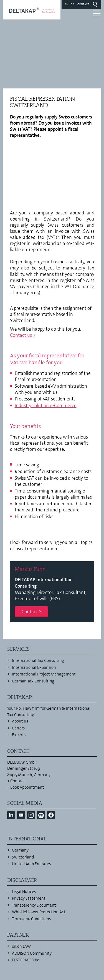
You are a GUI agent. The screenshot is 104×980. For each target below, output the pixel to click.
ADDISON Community (32, 953)
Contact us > (23, 335)
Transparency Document (34, 905)
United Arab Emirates (31, 864)
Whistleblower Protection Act (39, 912)
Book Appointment (27, 787)
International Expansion (34, 667)
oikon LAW (21, 946)
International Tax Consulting (38, 660)
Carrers (18, 728)
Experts (19, 735)
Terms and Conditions (31, 919)
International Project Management (44, 674)
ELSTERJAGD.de (26, 960)
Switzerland (23, 857)
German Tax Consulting (33, 681)
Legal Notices (24, 892)
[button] (11, 815)
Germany (20, 850)
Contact (83, 4)
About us (20, 721)
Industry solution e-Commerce (46, 405)
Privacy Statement (29, 898)
